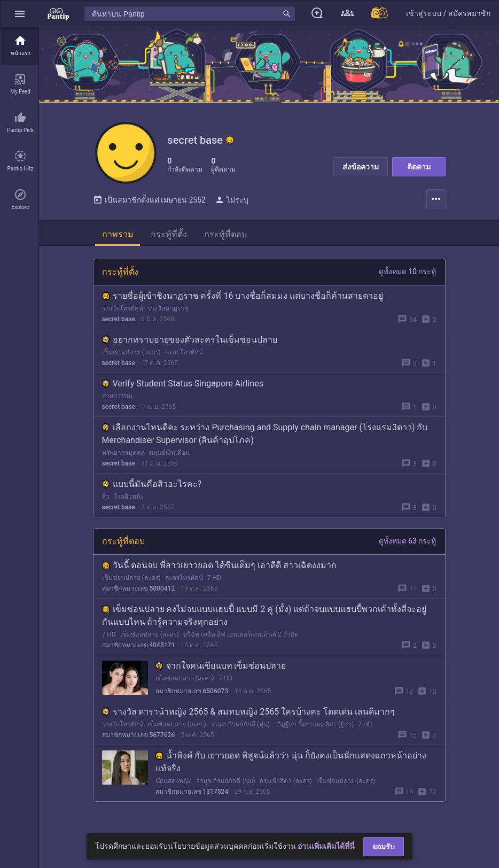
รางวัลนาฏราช (168, 311)
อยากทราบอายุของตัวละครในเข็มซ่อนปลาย (190, 342)
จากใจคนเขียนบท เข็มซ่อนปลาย (221, 668)
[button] (20, 14)
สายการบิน (117, 398)
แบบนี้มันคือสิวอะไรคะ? (152, 486)
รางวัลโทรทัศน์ (123, 311)
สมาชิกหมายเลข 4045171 (139, 647)
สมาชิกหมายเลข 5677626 (139, 737)
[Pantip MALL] (380, 14)
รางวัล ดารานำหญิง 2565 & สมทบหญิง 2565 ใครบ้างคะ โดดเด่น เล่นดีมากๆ (249, 714)
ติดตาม (419, 167)
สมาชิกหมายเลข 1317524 (192, 794)
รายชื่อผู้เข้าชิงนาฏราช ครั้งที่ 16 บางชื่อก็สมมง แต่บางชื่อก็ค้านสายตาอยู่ (243, 298)
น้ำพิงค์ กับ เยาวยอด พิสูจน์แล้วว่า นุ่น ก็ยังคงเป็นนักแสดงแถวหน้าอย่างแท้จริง (291, 764)
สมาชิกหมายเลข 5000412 (139, 591)
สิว (106, 499)
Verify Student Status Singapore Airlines (183, 386)
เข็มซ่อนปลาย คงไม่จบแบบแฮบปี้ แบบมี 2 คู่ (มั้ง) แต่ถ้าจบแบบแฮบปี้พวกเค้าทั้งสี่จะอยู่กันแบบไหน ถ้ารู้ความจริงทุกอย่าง (264, 618)
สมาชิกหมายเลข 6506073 (192, 693)
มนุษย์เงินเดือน (169, 455)
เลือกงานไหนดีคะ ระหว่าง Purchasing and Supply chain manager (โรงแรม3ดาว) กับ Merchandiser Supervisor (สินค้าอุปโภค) (265, 436)
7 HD (214, 580)
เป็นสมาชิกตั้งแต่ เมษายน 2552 (149, 202)
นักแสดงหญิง (174, 783)
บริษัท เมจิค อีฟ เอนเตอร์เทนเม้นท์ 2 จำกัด (241, 637)
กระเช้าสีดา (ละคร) (286, 783)
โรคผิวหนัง (129, 499)
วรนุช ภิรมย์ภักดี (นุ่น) (240, 726)
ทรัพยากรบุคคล (123, 455)
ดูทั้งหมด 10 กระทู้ (408, 274)
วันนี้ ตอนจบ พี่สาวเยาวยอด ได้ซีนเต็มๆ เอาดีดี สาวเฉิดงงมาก (220, 567)
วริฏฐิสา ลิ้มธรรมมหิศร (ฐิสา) (314, 726)
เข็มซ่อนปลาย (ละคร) (131, 354)
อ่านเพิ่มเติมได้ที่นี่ (326, 846)
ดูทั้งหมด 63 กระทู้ (408, 543)
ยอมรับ (384, 847)
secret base (119, 321)
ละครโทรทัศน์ (184, 354)
